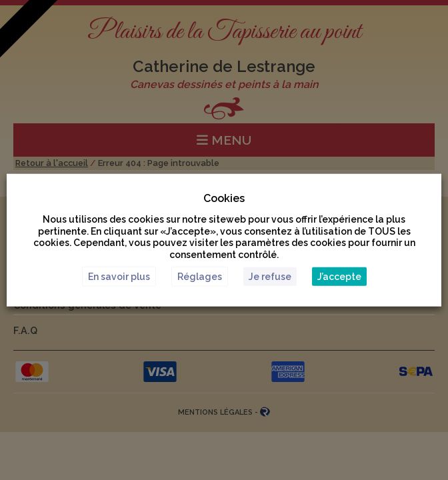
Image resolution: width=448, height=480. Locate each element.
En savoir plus (119, 276)
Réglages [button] (200, 276)
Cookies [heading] (224, 198)
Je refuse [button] (270, 276)
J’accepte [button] (339, 276)
